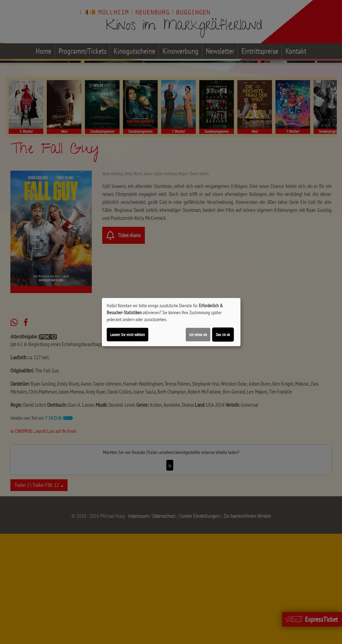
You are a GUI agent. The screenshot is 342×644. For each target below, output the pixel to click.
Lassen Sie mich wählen (128, 334)
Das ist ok (223, 334)
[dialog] (171, 322)
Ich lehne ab (198, 334)
